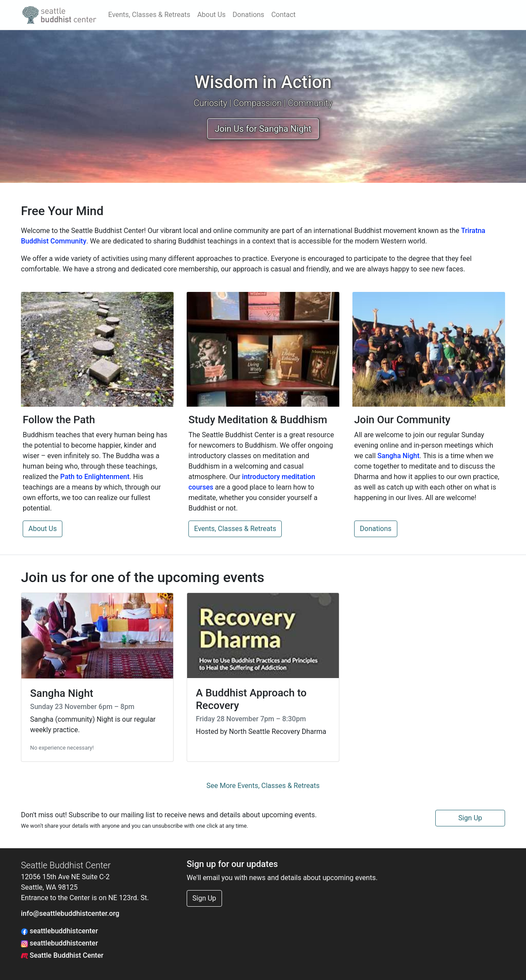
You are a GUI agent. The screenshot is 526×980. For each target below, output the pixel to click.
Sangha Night (398, 456)
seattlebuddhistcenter (60, 931)
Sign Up (470, 818)
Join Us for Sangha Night (263, 129)
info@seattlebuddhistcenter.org (70, 913)
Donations (248, 15)
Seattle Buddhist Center (62, 955)
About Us (211, 15)
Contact (283, 15)
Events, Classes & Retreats (149, 15)
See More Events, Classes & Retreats (263, 786)
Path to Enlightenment (95, 477)
